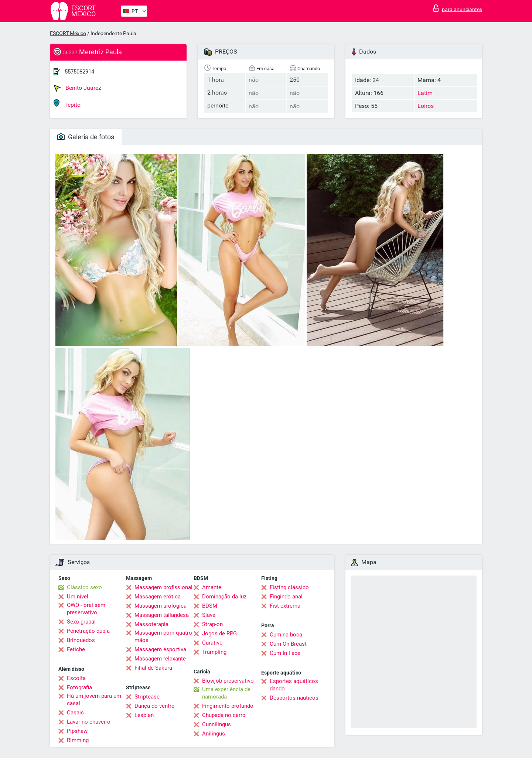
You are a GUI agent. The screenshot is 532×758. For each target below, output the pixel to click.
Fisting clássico (289, 587)
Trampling (214, 652)
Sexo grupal (81, 622)
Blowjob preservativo (228, 681)
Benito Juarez (77, 88)
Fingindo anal (286, 597)
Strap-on (212, 624)
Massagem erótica (158, 597)
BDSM (210, 606)
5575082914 (79, 72)
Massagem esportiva (160, 649)
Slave (209, 615)
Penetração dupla (88, 631)
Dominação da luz (224, 597)
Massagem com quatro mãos (163, 636)
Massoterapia (151, 624)
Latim (425, 93)
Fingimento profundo (228, 706)
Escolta (76, 678)
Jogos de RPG (219, 634)
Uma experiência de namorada (226, 693)
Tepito (67, 104)
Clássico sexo (84, 587)
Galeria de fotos (86, 137)
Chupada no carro (224, 715)
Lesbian (144, 715)
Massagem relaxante (160, 659)
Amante (212, 587)
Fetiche (76, 649)
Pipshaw (77, 731)
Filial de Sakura (153, 668)
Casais (75, 713)
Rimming (78, 740)
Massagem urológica (161, 606)
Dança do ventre (154, 706)
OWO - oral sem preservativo (86, 609)
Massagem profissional (163, 587)
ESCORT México (68, 33)
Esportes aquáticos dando (294, 685)
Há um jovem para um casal (94, 700)
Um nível (78, 597)
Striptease (147, 697)
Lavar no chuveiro (89, 722)
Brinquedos (81, 640)
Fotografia (79, 687)
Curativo (212, 643)
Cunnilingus (216, 724)
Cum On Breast (288, 644)
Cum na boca (286, 635)
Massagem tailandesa (162, 615)
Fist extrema (285, 606)
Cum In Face (285, 653)
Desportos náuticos (294, 698)
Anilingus (214, 734)
